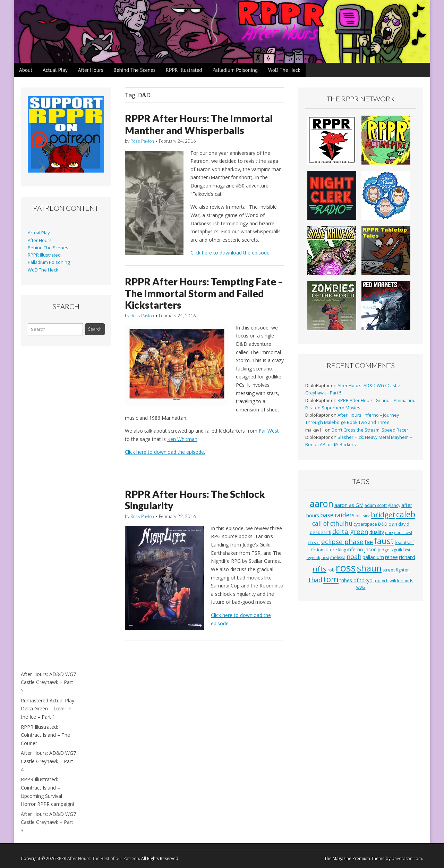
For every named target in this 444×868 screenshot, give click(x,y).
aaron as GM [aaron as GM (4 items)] (349, 505)
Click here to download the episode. (230, 253)
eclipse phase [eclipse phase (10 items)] (342, 541)
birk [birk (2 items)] (366, 516)
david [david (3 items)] (404, 524)
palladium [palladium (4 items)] (373, 557)
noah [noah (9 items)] (354, 557)
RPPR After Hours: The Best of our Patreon (98, 858)
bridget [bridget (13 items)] (383, 515)
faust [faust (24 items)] (384, 541)
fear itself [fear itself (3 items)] (404, 542)
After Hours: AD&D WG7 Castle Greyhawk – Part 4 (48, 761)
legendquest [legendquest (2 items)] (318, 558)
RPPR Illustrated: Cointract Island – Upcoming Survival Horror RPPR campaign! (47, 792)
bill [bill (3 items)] (358, 516)
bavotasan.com (407, 858)
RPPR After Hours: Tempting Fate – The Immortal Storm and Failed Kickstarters (204, 293)
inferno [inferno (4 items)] (355, 549)
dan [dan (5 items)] (393, 524)
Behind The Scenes (134, 70)
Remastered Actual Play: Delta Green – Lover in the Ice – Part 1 (48, 709)
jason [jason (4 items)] (370, 549)
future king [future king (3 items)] (335, 550)
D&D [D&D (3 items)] (383, 524)
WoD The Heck (284, 70)
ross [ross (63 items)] (346, 568)
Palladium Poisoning (235, 70)
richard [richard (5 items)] (407, 557)
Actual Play (55, 70)
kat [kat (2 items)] (408, 550)
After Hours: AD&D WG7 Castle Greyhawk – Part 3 (48, 822)
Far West (269, 431)
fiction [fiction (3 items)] (317, 550)
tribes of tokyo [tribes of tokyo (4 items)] (356, 580)
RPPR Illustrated (184, 70)
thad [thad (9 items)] (315, 580)
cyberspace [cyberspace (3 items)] (365, 524)
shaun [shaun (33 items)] (369, 568)
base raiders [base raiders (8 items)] (337, 515)
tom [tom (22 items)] (331, 579)
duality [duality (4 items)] (377, 532)
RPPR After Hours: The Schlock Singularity (195, 500)
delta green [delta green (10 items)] (350, 531)
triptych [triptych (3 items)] (381, 581)
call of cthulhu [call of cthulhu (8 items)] (332, 523)
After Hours (91, 70)
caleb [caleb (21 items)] (406, 514)
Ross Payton (142, 141)
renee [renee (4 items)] (391, 557)
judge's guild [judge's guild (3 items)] (391, 550)
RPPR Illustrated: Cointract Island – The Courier (45, 735)
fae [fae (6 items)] (369, 542)
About (26, 70)
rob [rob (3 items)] (331, 570)
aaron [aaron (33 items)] (322, 503)
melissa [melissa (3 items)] (338, 557)
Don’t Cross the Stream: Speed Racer (370, 430)
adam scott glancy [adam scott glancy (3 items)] (382, 505)
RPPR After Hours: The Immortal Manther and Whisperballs (199, 124)
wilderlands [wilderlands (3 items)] (401, 581)
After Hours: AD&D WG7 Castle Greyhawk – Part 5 (48, 682)
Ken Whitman (182, 439)
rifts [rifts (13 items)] (319, 569)
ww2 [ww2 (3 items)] (361, 587)
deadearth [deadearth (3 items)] (321, 532)
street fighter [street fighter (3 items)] (396, 570)
